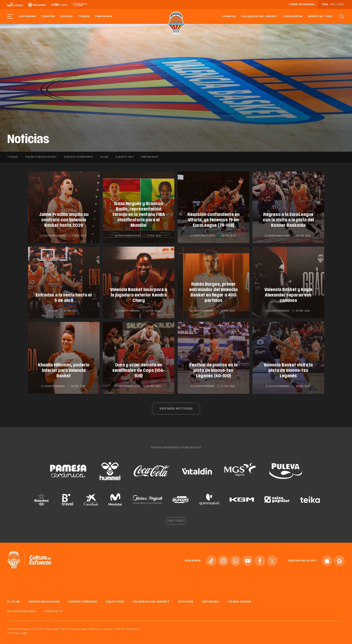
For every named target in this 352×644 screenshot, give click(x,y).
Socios (67, 16)
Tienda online (240, 599)
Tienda (84, 16)
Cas (325, 5)
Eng (341, 5)
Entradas (27, 16)
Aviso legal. (52, 627)
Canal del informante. (127, 627)
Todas (13, 157)
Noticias (186, 599)
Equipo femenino (78, 157)
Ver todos (176, 518)
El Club (14, 599)
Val (333, 5)
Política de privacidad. (74, 627)
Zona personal (302, 5)
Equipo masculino (41, 157)
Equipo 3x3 (125, 157)
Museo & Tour (320, 16)
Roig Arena (293, 16)
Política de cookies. (100, 627)
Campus (229, 16)
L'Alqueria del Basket (260, 16)
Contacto (53, 609)
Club (104, 157)
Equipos (48, 16)
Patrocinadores (22, 609)
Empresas (104, 16)
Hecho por (18, 631)
